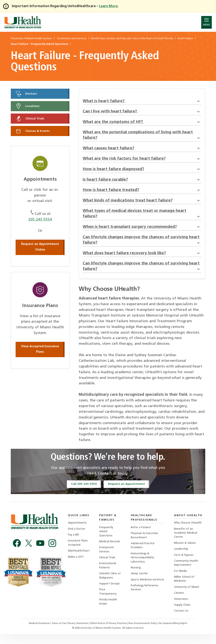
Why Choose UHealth (189, 530)
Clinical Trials (30, 119)
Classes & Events (33, 132)
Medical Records (111, 549)
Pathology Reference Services (146, 601)
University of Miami (188, 596)
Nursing (136, 576)
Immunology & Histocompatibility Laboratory (144, 566)
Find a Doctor (77, 536)
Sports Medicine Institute (142, 591)
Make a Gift (76, 565)
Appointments (78, 530)
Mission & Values (186, 551)
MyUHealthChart (79, 559)
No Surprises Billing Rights (177, 633)
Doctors (26, 94)
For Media (181, 580)
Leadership (182, 557)
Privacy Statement (77, 633)
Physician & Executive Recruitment (146, 543)
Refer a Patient (142, 535)
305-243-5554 (40, 221)
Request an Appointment (127, 491)
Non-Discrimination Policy (145, 633)
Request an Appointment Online (40, 248)
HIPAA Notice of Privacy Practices (108, 633)
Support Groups (111, 593)
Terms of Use (57, 633)
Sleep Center (140, 582)
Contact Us (182, 621)
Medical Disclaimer (36, 633)
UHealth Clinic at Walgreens (109, 585)
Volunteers (182, 609)
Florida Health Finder (109, 611)
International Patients (109, 574)
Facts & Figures (185, 563)
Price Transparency (109, 601)
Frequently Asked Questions (107, 539)
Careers (180, 602)
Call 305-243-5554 (83, 491)
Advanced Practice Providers (143, 553)
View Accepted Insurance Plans (40, 350)
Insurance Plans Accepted (78, 551)
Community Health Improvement (187, 571)
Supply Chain (183, 615)
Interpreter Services (108, 558)
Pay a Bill (74, 542)
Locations (28, 107)
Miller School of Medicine (185, 588)
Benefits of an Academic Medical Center (186, 540)
